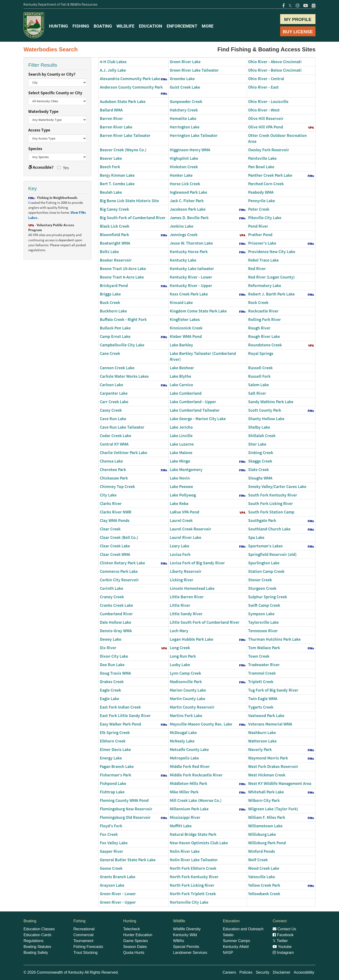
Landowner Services (190, 953)
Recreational (84, 929)
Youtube (282, 947)
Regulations (34, 941)
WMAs (179, 941)
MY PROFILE (298, 19)
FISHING (81, 26)
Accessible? (41, 167)
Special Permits (186, 947)
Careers (229, 972)
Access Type (39, 130)
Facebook (283, 935)
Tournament (83, 941)
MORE (208, 26)
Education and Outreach (243, 929)
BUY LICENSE (298, 32)
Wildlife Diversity (187, 929)
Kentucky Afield (236, 947)
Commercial (83, 935)
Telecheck (131, 929)
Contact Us (284, 929)
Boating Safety (36, 953)
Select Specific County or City (55, 93)
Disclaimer (282, 972)
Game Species (135, 941)
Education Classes (39, 929)
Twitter (280, 941)
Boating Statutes (37, 947)
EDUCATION (151, 26)
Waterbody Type (43, 111)
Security (262, 972)
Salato (228, 935)
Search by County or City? (52, 74)
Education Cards (37, 935)
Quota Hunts (134, 953)
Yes (63, 168)
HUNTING (59, 26)
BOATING (103, 26)
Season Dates (135, 947)
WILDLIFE (125, 26)
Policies (246, 972)
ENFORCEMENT (182, 26)
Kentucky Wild (185, 935)
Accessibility (304, 972)
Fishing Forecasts (88, 947)
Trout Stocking (86, 953)
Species (35, 149)
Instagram (283, 953)
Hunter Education (138, 935)
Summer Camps (237, 941)
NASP (228, 953)
